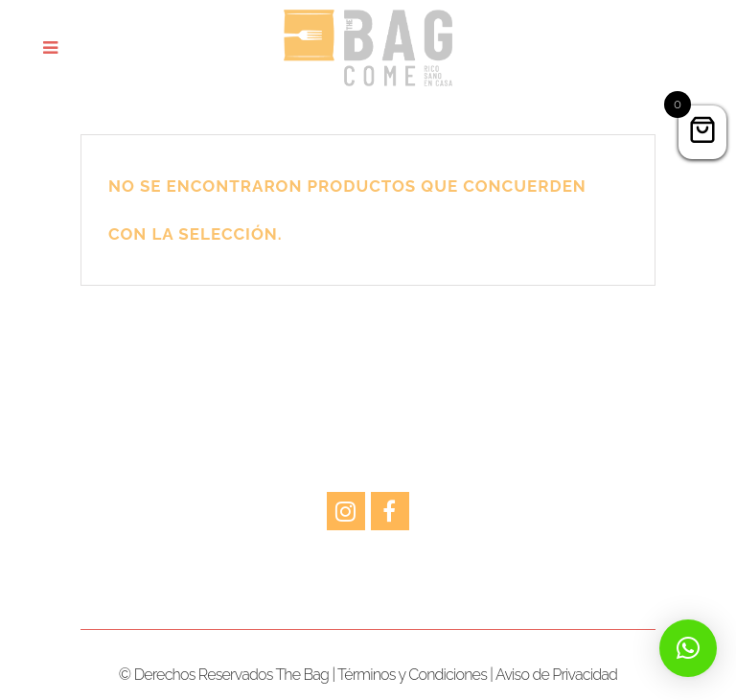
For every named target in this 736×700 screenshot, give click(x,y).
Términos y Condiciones (412, 675)
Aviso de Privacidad (556, 675)
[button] (688, 648)
